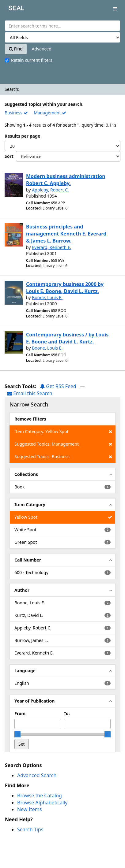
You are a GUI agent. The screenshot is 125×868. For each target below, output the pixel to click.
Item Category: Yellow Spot (63, 432)
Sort (9, 156)
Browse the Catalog (40, 796)
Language (25, 671)
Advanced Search (37, 775)
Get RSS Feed (58, 386)
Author (22, 590)
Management (50, 113)
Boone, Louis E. (47, 297)
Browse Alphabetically (42, 803)
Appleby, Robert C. (50, 190)
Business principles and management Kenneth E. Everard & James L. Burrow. (66, 234)
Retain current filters (29, 60)
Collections (26, 474)
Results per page (22, 136)
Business (16, 113)
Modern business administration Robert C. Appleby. (66, 180)
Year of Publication (34, 701)
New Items (29, 809)
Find (16, 49)
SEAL (12, 9)
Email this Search (30, 393)
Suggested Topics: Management (63, 444)
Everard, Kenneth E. (51, 247)
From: (21, 713)
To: (67, 713)
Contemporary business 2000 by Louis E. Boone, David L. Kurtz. (65, 288)
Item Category (30, 504)
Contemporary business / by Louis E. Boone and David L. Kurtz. (67, 338)
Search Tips (30, 829)
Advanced (41, 49)
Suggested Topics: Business (63, 457)
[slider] (17, 734)
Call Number (28, 560)
